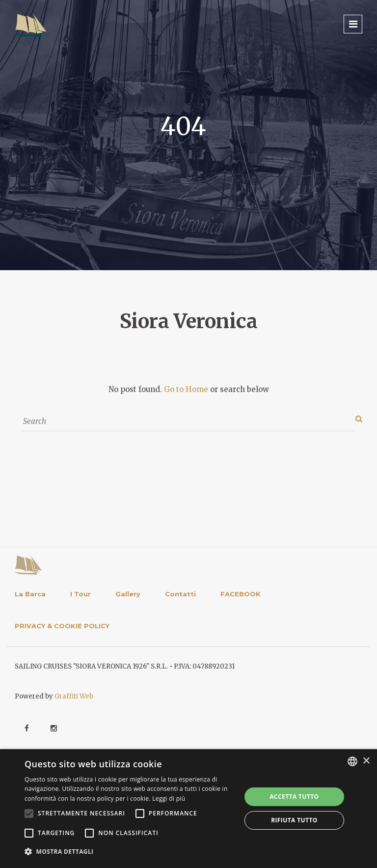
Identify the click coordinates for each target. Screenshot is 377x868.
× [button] (366, 761)
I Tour (81, 594)
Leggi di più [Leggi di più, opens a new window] (169, 798)
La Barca (30, 594)
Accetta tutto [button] (294, 797)
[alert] (188, 809)
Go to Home (186, 389)
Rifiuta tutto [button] (294, 820)
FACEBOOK (241, 594)
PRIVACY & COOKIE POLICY (62, 626)
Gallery (128, 594)
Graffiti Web (74, 696)
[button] (130, 852)
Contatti (180, 594)
